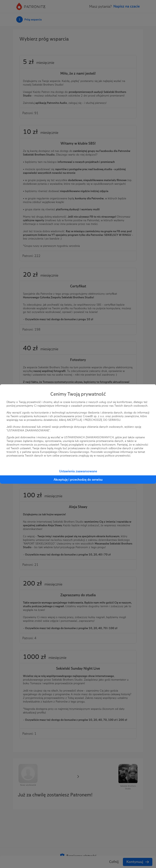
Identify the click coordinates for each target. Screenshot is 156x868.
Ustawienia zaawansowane (78, 471)
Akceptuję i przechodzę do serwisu (78, 480)
